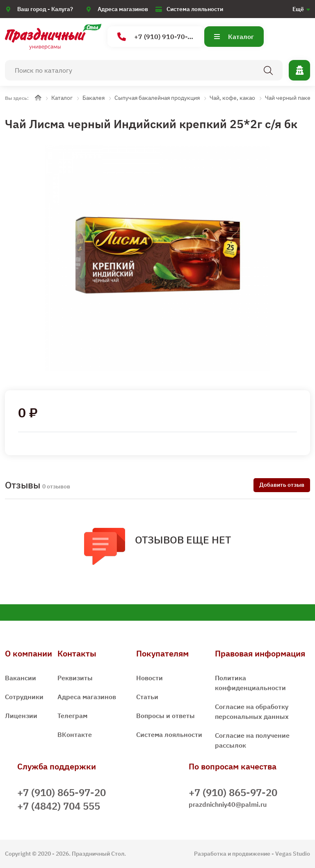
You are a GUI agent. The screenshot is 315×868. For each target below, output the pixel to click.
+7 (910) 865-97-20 (62, 792)
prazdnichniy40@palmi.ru (228, 804)
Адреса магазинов (123, 9)
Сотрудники (24, 697)
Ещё (298, 9)
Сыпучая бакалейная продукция (157, 98)
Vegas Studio (293, 854)
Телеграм (72, 716)
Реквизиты (75, 678)
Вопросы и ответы (165, 716)
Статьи (147, 697)
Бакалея (94, 98)
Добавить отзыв (282, 485)
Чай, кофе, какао (232, 98)
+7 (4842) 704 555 (59, 806)
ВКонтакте (75, 734)
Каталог (234, 37)
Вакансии (21, 678)
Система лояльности (195, 9)
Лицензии (21, 716)
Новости (150, 678)
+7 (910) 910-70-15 (156, 37)
